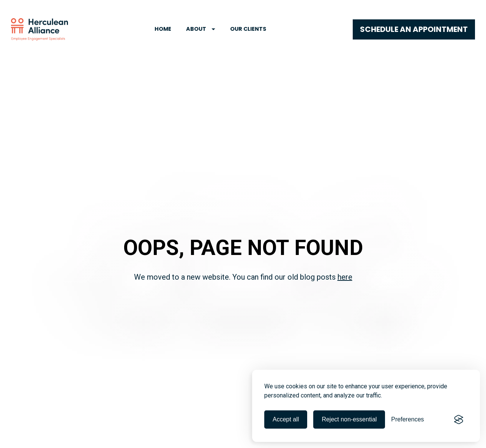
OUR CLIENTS (248, 29)
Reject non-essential (349, 419)
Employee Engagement (43, 432)
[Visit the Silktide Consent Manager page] (459, 420)
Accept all (286, 419)
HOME (163, 29)
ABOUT (201, 29)
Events (167, 442)
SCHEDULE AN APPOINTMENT (414, 29)
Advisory (163, 432)
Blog (20, 442)
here (345, 246)
